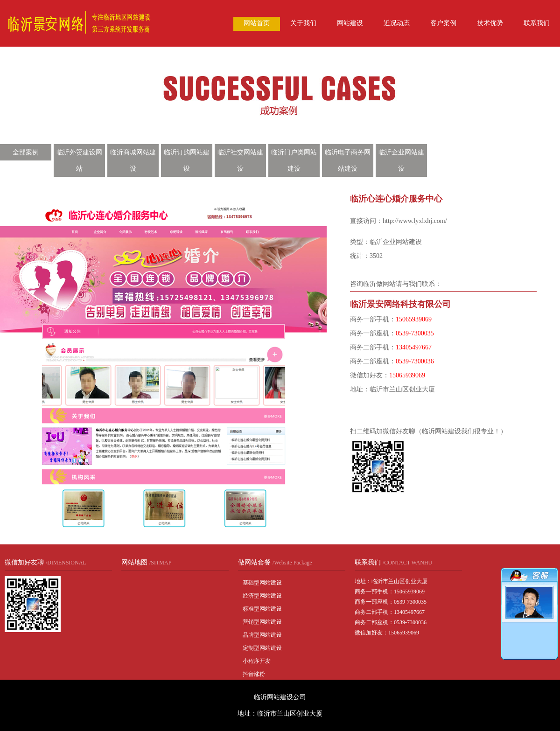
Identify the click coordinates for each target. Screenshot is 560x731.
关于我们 (303, 23)
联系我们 (537, 23)
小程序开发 (257, 661)
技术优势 (490, 23)
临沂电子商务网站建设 (348, 160)
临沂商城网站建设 (133, 160)
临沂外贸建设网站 (79, 160)
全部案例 (26, 152)
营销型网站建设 (262, 622)
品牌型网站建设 (262, 635)
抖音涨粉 (254, 674)
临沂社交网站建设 (240, 160)
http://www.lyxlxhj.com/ (415, 221)
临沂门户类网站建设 (294, 160)
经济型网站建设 (262, 596)
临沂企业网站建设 (401, 160)
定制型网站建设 (262, 648)
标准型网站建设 (262, 609)
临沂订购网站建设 (187, 160)
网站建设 (350, 23)
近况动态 (397, 23)
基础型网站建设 (262, 583)
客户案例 (443, 23)
